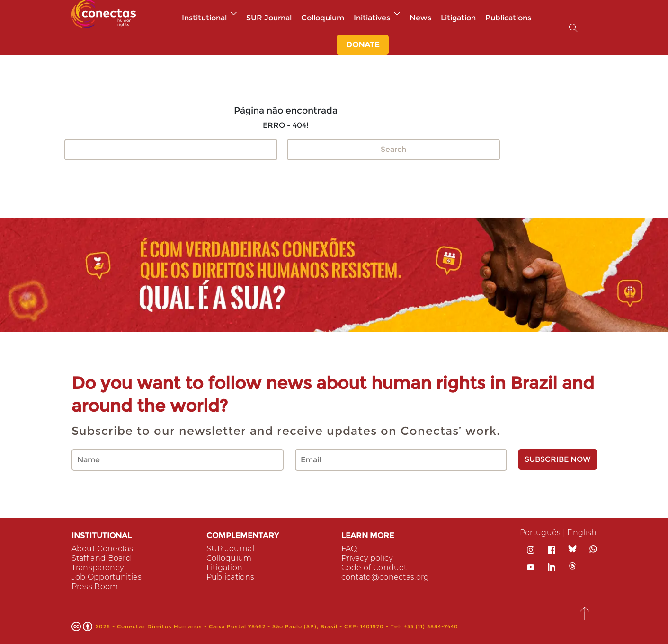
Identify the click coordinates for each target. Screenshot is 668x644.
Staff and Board (102, 558)
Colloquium (323, 18)
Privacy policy (367, 558)
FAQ (349, 549)
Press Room (95, 587)
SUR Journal (269, 18)
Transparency (98, 568)
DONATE (363, 45)
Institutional (209, 18)
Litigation (458, 18)
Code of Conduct (374, 568)
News (420, 18)
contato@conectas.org (385, 577)
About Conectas (102, 549)
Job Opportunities (107, 577)
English (582, 533)
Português (540, 533)
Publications (508, 18)
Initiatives (377, 18)
